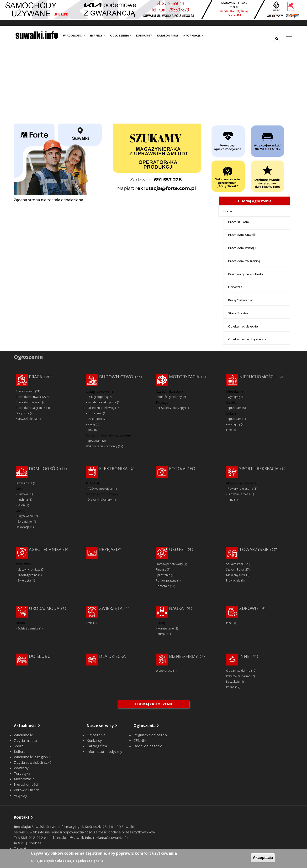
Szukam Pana (235, 569)
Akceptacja (263, 858)
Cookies (35, 843)
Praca (228, 211)
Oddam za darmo (238, 671)
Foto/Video (182, 468)
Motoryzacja (184, 377)
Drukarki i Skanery (100, 500)
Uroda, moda (44, 608)
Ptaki (89, 623)
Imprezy (98, 36)
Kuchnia (23, 500)
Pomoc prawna (166, 580)
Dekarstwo (95, 419)
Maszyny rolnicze (29, 569)
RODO (20, 843)
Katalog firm (167, 36)
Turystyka (22, 773)
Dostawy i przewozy (169, 564)
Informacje (193, 36)
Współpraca (164, 671)
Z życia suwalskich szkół (33, 762)
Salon (21, 505)
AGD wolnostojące (100, 489)
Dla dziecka (112, 656)
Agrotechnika (45, 549)
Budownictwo (116, 377)
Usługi (177, 549)
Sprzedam (95, 441)
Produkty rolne (27, 575)
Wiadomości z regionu (32, 757)
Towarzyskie (254, 549)
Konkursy (144, 36)
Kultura (20, 751)
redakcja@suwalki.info (73, 837)
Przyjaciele (233, 580)
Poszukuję (233, 682)
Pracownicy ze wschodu (246, 274)
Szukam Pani (234, 564)
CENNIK (140, 740)
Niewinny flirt (235, 575)
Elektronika (113, 468)
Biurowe (23, 494)
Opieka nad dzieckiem (244, 326)
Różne (230, 687)
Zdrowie (249, 608)
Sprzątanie (25, 522)
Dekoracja (23, 527)
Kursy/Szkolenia (240, 300)
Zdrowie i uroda (27, 790)
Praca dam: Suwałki (242, 235)
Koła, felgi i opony (170, 397)
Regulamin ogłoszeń (150, 735)
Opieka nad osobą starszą (247, 339)
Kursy (161, 634)
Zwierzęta (24, 580)
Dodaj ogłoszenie (148, 746)
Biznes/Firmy (183, 656)
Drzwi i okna (24, 483)
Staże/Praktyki (239, 313)
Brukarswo (95, 413)
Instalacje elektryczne (102, 402)
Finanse (161, 569)
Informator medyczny (104, 751)
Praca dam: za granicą (244, 261)
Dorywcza (235, 287)
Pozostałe (163, 586)
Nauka (176, 608)
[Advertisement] (153, 88)
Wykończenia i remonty (102, 446)
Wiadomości (74, 36)
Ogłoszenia (121, 36)
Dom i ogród (44, 468)
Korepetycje (166, 628)
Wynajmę (234, 397)
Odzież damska (28, 628)
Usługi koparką (98, 397)
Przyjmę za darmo (238, 676)
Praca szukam (238, 222)
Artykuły (21, 795)
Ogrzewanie (26, 516)
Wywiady (21, 768)
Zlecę (91, 424)
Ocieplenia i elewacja (102, 408)
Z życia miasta (25, 740)
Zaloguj (20, 848)
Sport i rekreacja (259, 468)
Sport (18, 746)
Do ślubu (40, 656)
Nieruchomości (257, 377)
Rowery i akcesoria (240, 489)
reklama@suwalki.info (110, 837)
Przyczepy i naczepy (171, 408)
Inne (90, 430)
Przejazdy (110, 549)
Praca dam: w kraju (242, 248)
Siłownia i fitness (239, 494)
